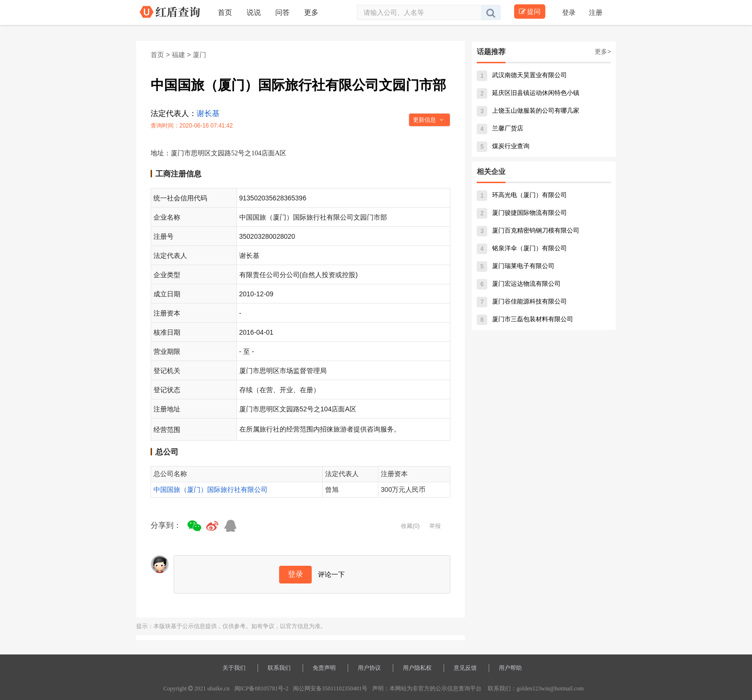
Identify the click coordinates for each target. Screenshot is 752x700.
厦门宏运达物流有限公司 (519, 284)
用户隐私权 (417, 668)
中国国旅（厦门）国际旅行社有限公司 (211, 490)
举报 (435, 526)
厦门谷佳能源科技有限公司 (522, 301)
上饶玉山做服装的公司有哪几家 (528, 111)
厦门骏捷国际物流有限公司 (522, 213)
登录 (570, 12)
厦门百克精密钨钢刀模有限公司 (528, 230)
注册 (596, 12)
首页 (157, 55)
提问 (530, 12)
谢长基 (208, 113)
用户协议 (369, 668)
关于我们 (234, 668)
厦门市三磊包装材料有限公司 (525, 319)
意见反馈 (465, 668)
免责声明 (324, 668)
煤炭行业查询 (503, 146)
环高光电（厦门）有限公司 (522, 195)
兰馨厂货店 (500, 128)
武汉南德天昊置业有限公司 (522, 75)
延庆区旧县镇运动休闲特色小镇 (528, 93)
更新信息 (428, 120)
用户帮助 (510, 668)
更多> (603, 52)
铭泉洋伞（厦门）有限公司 (522, 248)
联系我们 (279, 668)
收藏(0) (410, 526)
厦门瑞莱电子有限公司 (516, 266)
